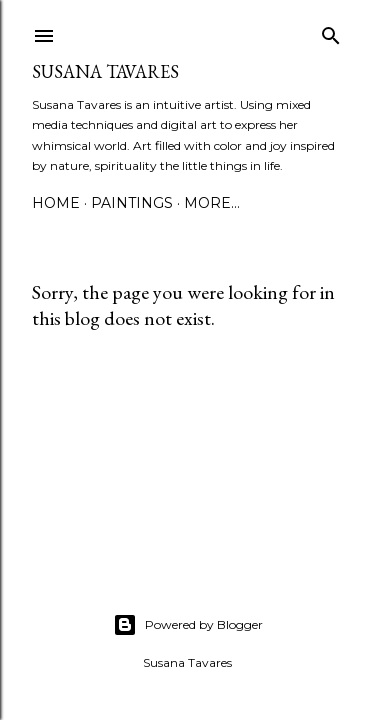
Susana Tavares (105, 71)
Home (56, 203)
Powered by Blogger (188, 625)
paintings (132, 203)
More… (212, 203)
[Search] (331, 31)
